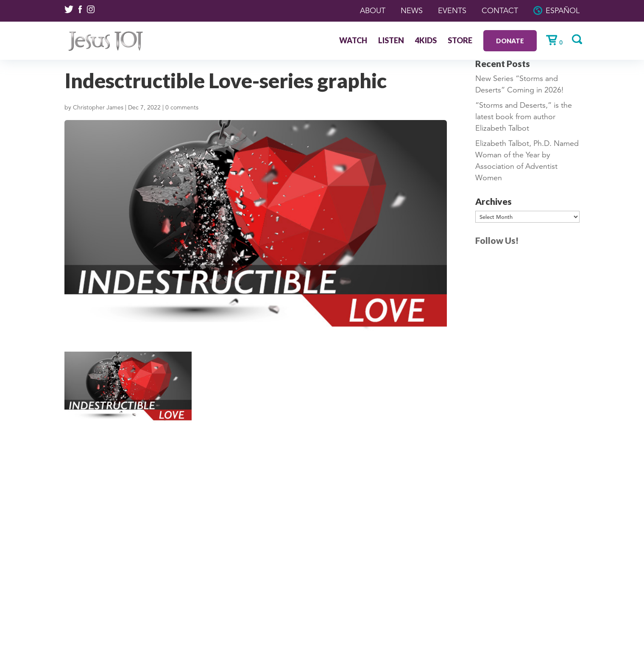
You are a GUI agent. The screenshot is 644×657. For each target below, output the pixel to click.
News (412, 11)
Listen (391, 41)
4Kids (426, 41)
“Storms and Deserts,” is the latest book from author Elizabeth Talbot (524, 117)
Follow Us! (497, 240)
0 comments (182, 107)
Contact (500, 11)
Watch (353, 41)
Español (563, 11)
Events (452, 11)
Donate (510, 41)
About (373, 11)
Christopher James (98, 107)
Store (460, 41)
